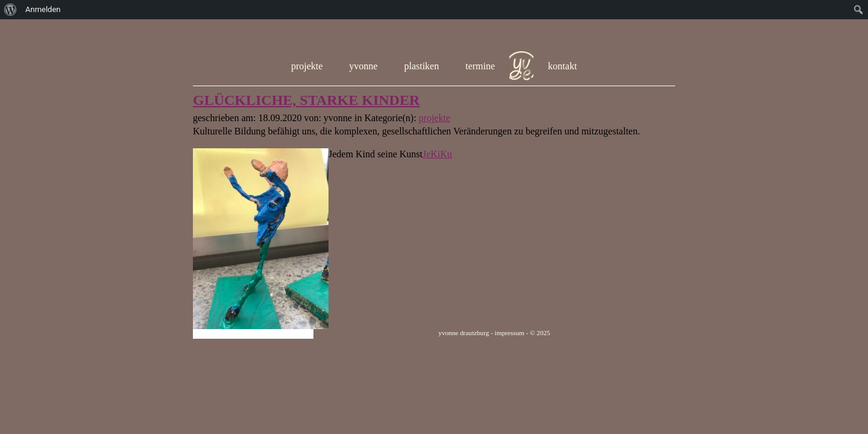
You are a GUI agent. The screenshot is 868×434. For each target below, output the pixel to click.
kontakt (562, 66)
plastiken (421, 66)
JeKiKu (437, 154)
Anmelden (43, 9)
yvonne (363, 66)
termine (480, 66)
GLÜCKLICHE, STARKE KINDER (306, 100)
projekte (307, 66)
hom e (521, 66)
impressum (510, 333)
